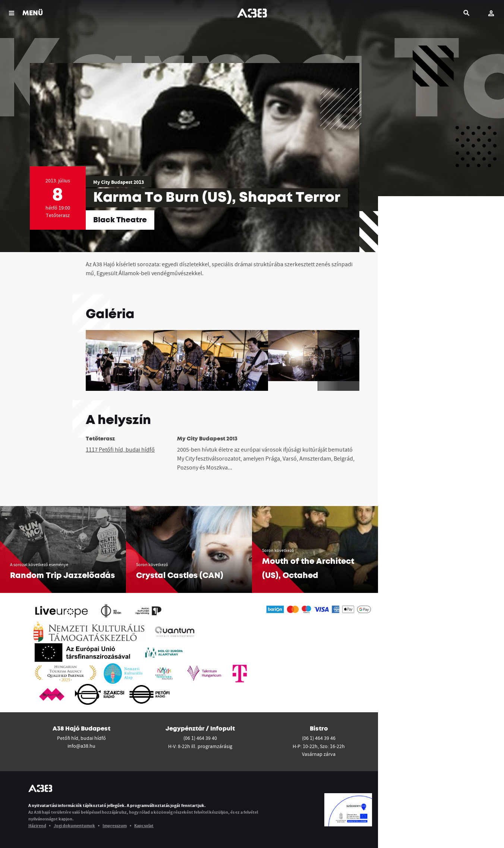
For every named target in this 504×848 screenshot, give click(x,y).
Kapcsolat (144, 825)
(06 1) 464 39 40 (200, 738)
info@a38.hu (81, 746)
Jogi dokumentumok (74, 825)
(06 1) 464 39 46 (319, 738)
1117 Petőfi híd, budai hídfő (120, 449)
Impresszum (115, 825)
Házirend (37, 825)
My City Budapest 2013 (119, 182)
